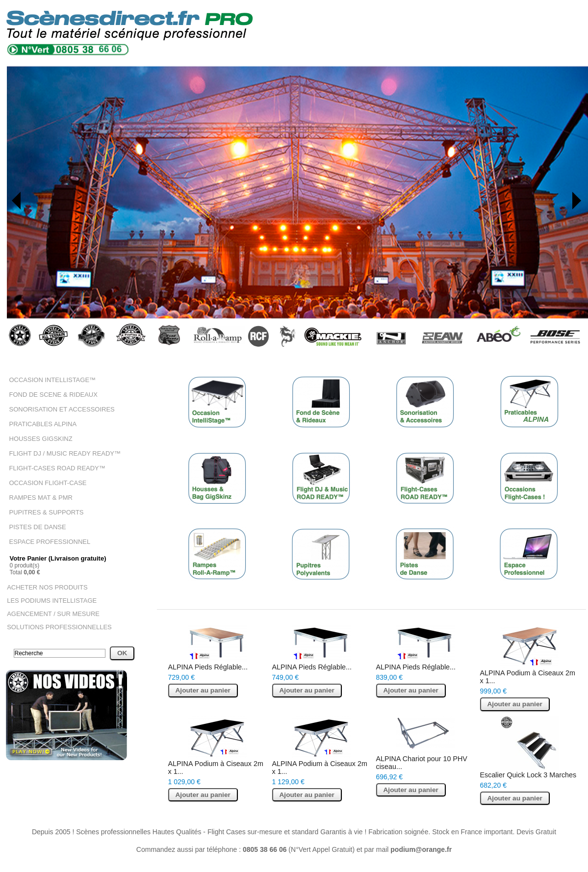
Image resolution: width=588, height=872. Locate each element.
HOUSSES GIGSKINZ (38, 436)
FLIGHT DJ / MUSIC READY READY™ (61, 451)
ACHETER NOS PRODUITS (44, 581)
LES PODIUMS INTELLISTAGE (48, 594)
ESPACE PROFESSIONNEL (47, 536)
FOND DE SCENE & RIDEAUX (50, 394)
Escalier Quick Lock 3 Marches (527, 771)
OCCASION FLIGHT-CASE (45, 479)
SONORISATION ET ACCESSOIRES (58, 408)
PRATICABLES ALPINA (40, 422)
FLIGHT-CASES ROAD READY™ (54, 465)
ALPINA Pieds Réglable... (207, 664)
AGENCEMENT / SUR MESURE (50, 607)
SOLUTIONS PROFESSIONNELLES (55, 619)
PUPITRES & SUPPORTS (44, 508)
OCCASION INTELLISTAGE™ (49, 380)
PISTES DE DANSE (36, 522)
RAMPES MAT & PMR (39, 493)
